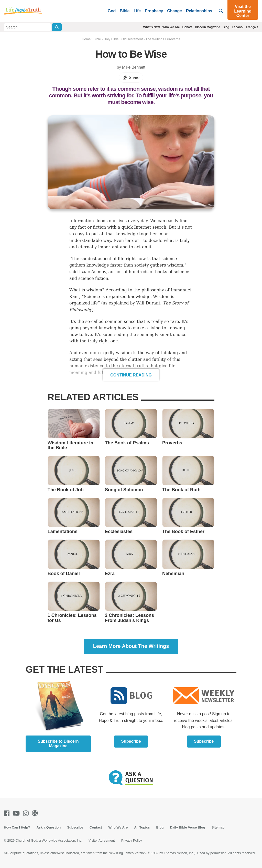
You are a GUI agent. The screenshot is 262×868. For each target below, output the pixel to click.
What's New (152, 27)
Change (174, 11)
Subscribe (131, 741)
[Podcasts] (36, 813)
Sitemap (218, 827)
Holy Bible (111, 39)
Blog (226, 27)
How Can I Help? (17, 827)
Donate (187, 27)
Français (252, 27)
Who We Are (171, 27)
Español (238, 27)
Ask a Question (49, 827)
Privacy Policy (132, 840)
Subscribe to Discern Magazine (58, 744)
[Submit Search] (57, 27)
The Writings (155, 39)
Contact (96, 827)
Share (131, 78)
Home (86, 39)
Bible (125, 11)
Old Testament (132, 39)
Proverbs (173, 39)
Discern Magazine (208, 27)
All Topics (142, 827)
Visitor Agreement (102, 840)
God (112, 11)
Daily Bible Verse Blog (187, 827)
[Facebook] (8, 813)
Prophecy (154, 11)
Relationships (199, 11)
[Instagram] (27, 813)
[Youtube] (17, 813)
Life (137, 11)
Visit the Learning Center (243, 11)
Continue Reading (131, 375)
